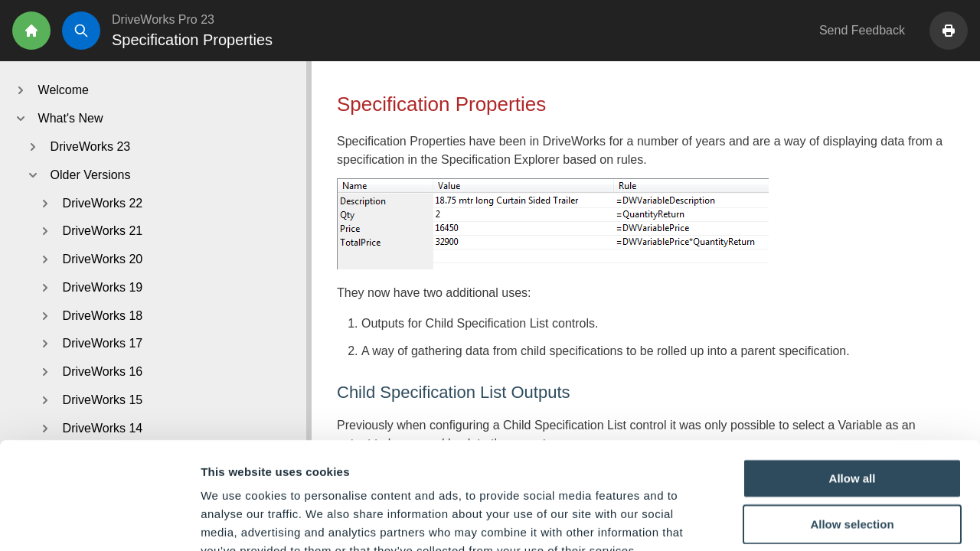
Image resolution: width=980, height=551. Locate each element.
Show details (804, 521)
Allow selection (852, 432)
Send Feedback (862, 30)
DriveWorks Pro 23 (163, 20)
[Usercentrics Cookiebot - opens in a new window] (99, 521)
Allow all (853, 386)
